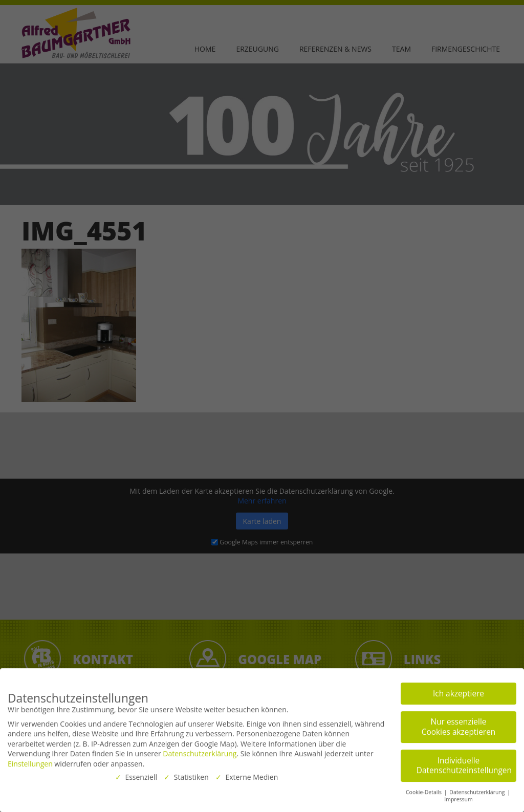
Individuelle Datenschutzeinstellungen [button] (464, 763)
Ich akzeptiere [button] (458, 691)
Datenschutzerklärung (200, 751)
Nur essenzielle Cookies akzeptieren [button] (458, 725)
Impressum (458, 797)
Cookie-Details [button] (424, 789)
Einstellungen (30, 761)
